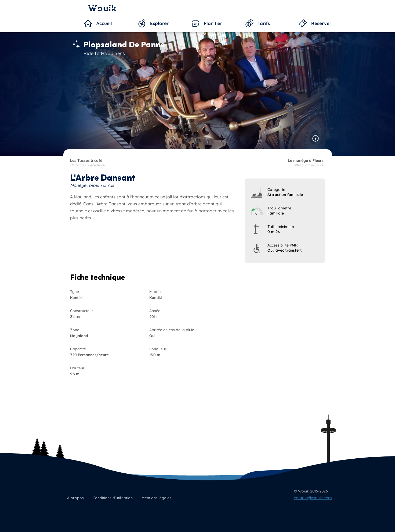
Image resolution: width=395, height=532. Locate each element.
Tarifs (264, 23)
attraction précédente (133, 163)
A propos (75, 498)
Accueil (104, 23)
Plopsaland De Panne (124, 45)
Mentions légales (156, 498)
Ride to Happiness (104, 53)
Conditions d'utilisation (113, 498)
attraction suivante (260, 163)
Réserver (321, 23)
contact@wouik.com (313, 498)
